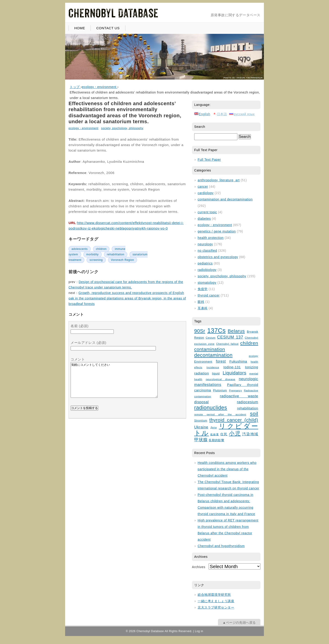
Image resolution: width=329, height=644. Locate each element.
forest (221, 361)
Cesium (211, 338)
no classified (207, 251)
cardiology (206, 193)
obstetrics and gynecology (218, 257)
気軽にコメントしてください (114, 383)
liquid (216, 373)
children (101, 249)
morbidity (93, 254)
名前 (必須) (80, 326)
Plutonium (220, 390)
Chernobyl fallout (227, 344)
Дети (214, 428)
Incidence (213, 367)
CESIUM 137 (230, 337)
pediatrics (205, 263)
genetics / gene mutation (217, 231)
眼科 (201, 302)
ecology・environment (84, 128)
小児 (235, 433)
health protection (211, 238)
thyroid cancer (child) (234, 420)
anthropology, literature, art (219, 180)
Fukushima (238, 361)
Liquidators (235, 373)
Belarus (236, 331)
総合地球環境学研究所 (214, 595)
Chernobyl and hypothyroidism (221, 546)
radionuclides (211, 408)
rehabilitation (116, 254)
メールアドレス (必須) (88, 343)
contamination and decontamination (225, 199)
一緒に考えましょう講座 (216, 601)
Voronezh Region (123, 260)
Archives (199, 567)
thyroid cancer (209, 295)
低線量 (215, 434)
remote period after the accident (220, 414)
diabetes (204, 219)
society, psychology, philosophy (122, 128)
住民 (224, 434)
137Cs (216, 331)
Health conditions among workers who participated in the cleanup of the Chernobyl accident (227, 469)
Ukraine (201, 427)
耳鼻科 (203, 308)
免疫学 (203, 289)
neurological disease (221, 379)
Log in (199, 631)
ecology (253, 356)
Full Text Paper (209, 160)
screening (96, 260)
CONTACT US (108, 28)
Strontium (201, 421)
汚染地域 (250, 434)
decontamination (213, 355)
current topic (207, 212)
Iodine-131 (232, 367)
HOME (80, 28)
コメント (78, 359)
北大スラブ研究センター (216, 607)
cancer (203, 187)
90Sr (200, 331)
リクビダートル (226, 429)
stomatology (207, 283)
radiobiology (207, 270)
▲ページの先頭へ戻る (239, 623)
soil (254, 414)
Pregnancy (235, 390)
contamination (210, 349)
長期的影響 (216, 440)
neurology (205, 244)
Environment (203, 362)
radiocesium (248, 402)
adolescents (80, 249)
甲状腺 (201, 440)
